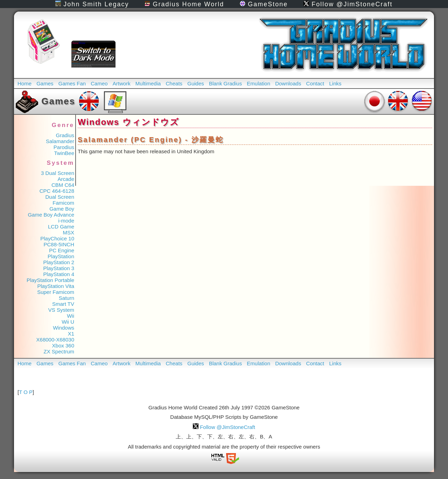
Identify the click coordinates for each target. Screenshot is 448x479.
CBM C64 (63, 185)
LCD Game (61, 227)
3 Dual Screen (58, 173)
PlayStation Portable (50, 280)
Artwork (122, 83)
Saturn (66, 298)
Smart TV (63, 304)
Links (335, 83)
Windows (64, 328)
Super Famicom (56, 292)
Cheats (174, 83)
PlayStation (61, 256)
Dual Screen (60, 197)
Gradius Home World (184, 4)
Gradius (65, 135)
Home (24, 83)
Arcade (66, 179)
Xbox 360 (63, 346)
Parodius (64, 147)
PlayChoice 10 (57, 238)
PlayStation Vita (56, 286)
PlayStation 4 (59, 274)
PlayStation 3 (59, 268)
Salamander (60, 141)
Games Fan (72, 83)
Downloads (288, 83)
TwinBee (64, 153)
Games (45, 83)
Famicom (63, 203)
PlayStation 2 (59, 262)
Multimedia (148, 83)
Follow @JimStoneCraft (348, 4)
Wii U (68, 322)
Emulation (258, 83)
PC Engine (62, 250)
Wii (71, 316)
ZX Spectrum (59, 351)
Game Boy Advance (51, 215)
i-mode (66, 221)
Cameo (99, 83)
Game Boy (62, 209)
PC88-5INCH (59, 244)
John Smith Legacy (92, 4)
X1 (71, 334)
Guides (196, 83)
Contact (315, 83)
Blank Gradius (225, 83)
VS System (61, 310)
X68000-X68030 (55, 340)
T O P (26, 392)
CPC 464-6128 (57, 191)
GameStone (264, 4)
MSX (68, 233)
